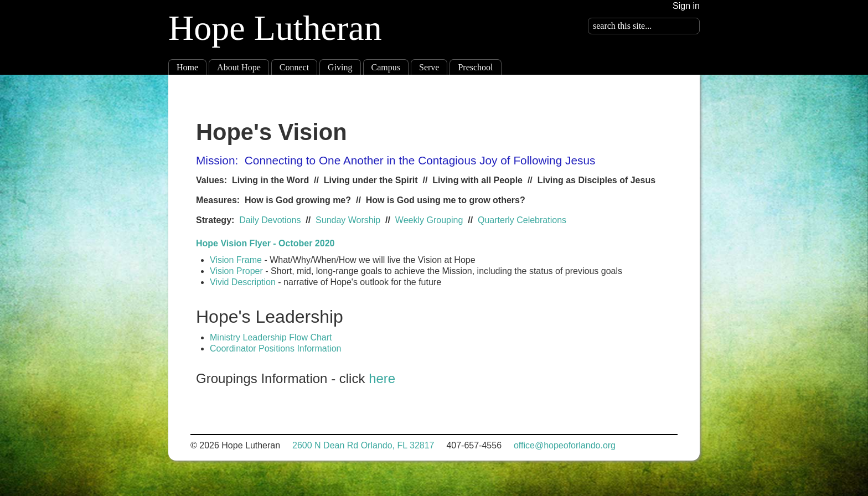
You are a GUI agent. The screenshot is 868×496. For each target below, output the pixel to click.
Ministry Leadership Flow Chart (272, 337)
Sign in (686, 6)
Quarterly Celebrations (522, 220)
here (382, 378)
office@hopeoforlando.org (565, 445)
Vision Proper (237, 271)
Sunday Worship (348, 220)
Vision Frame (236, 260)
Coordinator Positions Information (275, 348)
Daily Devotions (270, 220)
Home (187, 67)
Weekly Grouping (429, 220)
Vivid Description (243, 282)
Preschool (475, 67)
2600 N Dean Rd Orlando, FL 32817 (363, 445)
